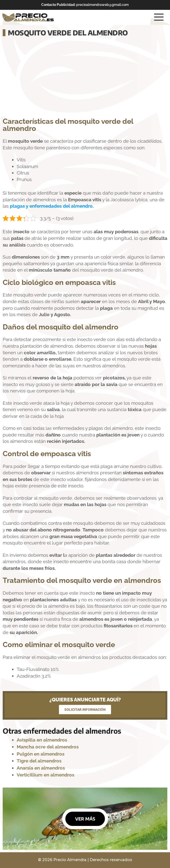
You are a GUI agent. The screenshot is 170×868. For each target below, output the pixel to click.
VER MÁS (85, 819)
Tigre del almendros (39, 761)
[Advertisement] (85, 78)
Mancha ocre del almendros (48, 747)
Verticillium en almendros (45, 775)
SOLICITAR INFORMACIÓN (85, 710)
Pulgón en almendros (41, 754)
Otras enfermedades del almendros (62, 731)
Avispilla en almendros (42, 740)
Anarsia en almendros (41, 768)
